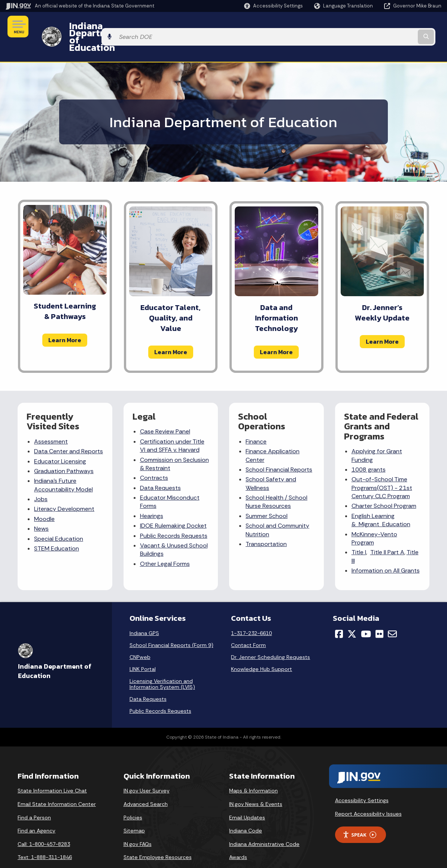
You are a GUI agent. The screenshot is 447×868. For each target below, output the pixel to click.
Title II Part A (387, 532)
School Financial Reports (279, 449)
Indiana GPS (144, 613)
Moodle (44, 499)
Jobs (41, 479)
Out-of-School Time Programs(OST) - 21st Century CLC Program (382, 468)
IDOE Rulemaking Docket (173, 505)
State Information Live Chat (52, 771)
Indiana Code (246, 810)
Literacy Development (64, 489)
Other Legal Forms (165, 544)
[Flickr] (379, 614)
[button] (273, 6)
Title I (359, 532)
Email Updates (247, 797)
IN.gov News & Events (256, 784)
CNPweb (140, 637)
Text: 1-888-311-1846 (45, 837)
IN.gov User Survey (147, 771)
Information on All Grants (386, 550)
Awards (238, 837)
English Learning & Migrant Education (381, 500)
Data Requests (160, 468)
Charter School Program (384, 486)
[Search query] (392, 27)
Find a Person (34, 797)
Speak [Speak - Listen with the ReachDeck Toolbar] (359, 815)
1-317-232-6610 (251, 613)
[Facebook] (339, 614)
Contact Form (248, 625)
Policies (133, 797)
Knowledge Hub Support (261, 649)
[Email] (392, 614)
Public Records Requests (174, 516)
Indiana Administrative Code (264, 824)
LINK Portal (143, 649)
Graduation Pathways (64, 451)
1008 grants (369, 449)
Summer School (267, 496)
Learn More (65, 320)
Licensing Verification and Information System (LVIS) (162, 664)
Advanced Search (146, 784)
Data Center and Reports (69, 431)
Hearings (152, 496)
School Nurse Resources (276, 481)
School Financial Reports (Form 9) (171, 625)
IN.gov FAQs (138, 824)
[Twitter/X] (352, 614)
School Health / (267, 477)
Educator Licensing (60, 441)
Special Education (59, 519)
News (41, 508)
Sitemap (134, 810)
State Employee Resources (158, 837)
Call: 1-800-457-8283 (44, 824)
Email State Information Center (57, 784)
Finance (256, 421)
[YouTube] (366, 614)
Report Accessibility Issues (368, 794)
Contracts (154, 458)
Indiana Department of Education (136, 27)
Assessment (51, 421)
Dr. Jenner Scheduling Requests (270, 637)
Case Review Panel (165, 412)
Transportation (266, 524)
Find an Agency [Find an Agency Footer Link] (37, 810)
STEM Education (57, 528)
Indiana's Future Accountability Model (63, 465)
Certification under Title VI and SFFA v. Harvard (172, 425)
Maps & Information (253, 771)
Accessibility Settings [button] (362, 780)
